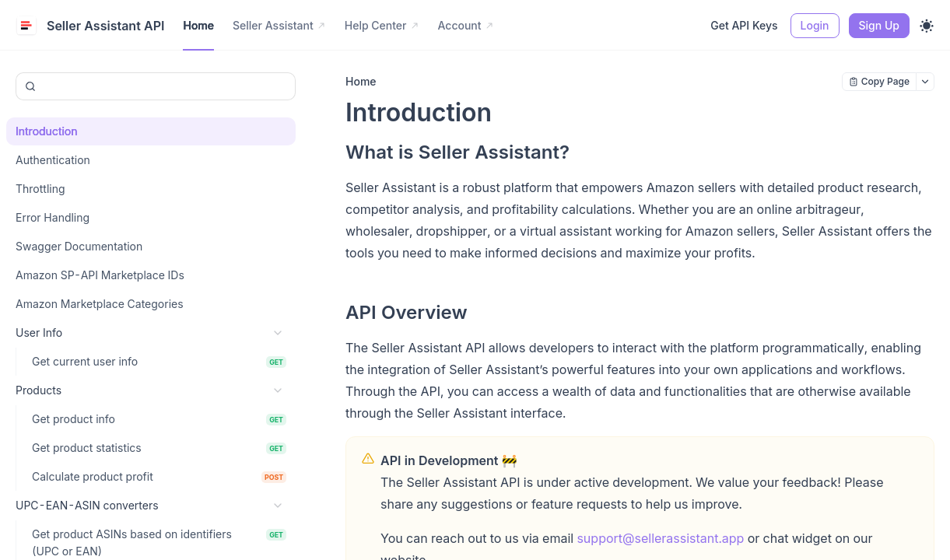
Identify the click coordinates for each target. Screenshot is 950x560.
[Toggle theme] (927, 26)
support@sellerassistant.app (660, 538)
